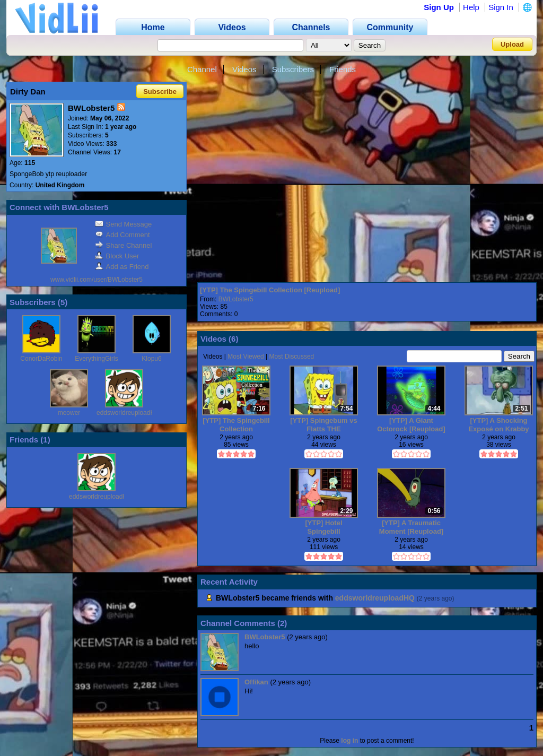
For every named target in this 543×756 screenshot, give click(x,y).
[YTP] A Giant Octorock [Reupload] (411, 425)
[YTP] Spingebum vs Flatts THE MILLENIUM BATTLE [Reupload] (323, 425)
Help (471, 7)
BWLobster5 (236, 299)
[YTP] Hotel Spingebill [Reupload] (323, 527)
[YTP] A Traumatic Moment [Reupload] (411, 527)
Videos (244, 69)
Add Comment (122, 235)
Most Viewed (246, 357)
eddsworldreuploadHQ (128, 413)
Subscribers (293, 69)
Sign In (501, 7)
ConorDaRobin (41, 359)
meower (69, 413)
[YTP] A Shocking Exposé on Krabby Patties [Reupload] (498, 425)
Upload (512, 44)
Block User (117, 256)
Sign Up (439, 7)
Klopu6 (151, 359)
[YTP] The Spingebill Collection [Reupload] (270, 290)
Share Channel (124, 245)
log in (349, 741)
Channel (202, 69)
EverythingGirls (96, 359)
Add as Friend (122, 267)
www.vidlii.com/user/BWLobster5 (97, 280)
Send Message (124, 224)
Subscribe (160, 92)
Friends (343, 69)
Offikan (256, 682)
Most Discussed (292, 357)
